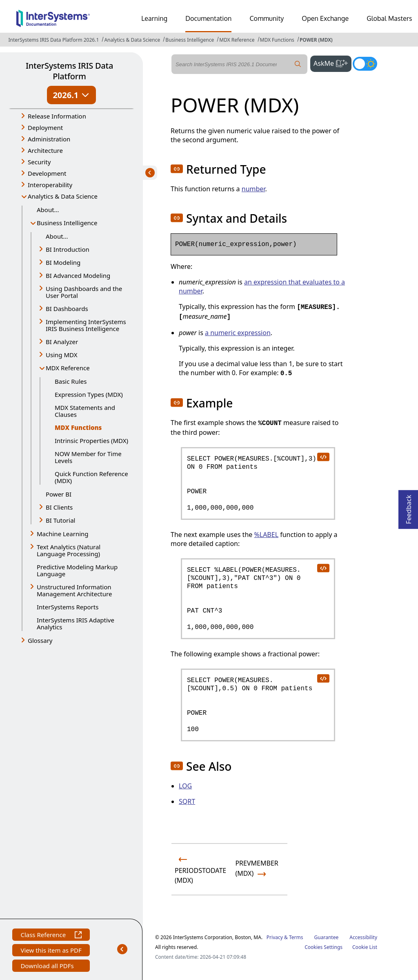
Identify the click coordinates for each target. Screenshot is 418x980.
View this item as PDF (51, 951)
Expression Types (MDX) (89, 394)
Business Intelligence (190, 40)
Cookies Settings (324, 947)
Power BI (59, 494)
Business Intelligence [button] (67, 223)
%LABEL (266, 535)
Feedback (409, 507)
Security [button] (39, 162)
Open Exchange (325, 18)
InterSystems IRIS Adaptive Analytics (76, 623)
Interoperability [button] (50, 185)
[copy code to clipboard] (323, 456)
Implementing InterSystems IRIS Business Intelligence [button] (86, 325)
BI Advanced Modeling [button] (78, 275)
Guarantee (327, 937)
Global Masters (389, 18)
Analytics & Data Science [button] (63, 196)
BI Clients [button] (59, 507)
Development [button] (47, 173)
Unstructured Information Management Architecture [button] (74, 590)
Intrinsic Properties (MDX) (91, 441)
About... (48, 210)
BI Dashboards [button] (67, 309)
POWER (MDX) (316, 40)
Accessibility (363, 937)
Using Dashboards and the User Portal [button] (84, 292)
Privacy (275, 937)
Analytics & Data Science (132, 40)
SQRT (187, 801)
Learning (154, 18)
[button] (177, 169)
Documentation (208, 18)
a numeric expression (238, 333)
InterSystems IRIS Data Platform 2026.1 (53, 40)
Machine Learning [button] (63, 534)
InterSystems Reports (68, 607)
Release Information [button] (57, 116)
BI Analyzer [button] (62, 342)
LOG (185, 786)
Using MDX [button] (61, 355)
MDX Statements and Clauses (85, 411)
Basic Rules (71, 381)
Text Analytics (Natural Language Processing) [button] (69, 550)
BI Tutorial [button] (60, 520)
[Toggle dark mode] (365, 64)
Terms (296, 937)
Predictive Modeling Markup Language (77, 570)
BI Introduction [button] (68, 249)
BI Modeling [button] (63, 262)
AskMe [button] (332, 63)
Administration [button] (49, 139)
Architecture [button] (45, 150)
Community (267, 18)
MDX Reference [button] (68, 368)
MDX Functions (277, 40)
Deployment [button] (45, 128)
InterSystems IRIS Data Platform (69, 71)
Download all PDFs (48, 967)
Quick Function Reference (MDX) (91, 477)
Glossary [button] (40, 640)
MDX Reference (237, 40)
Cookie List (365, 947)
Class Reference (51, 936)
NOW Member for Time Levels (88, 457)
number (253, 189)
